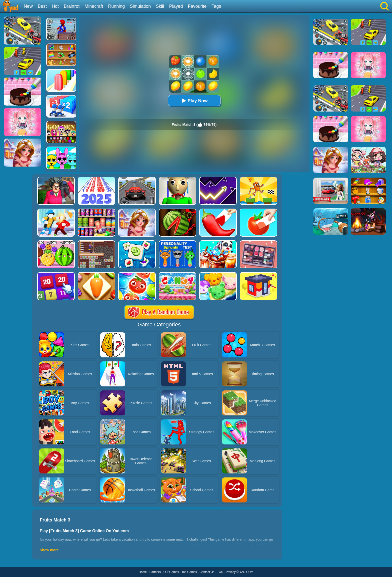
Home (143, 572)
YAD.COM (246, 572)
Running (116, 6)
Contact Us (207, 572)
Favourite (197, 6)
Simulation (140, 6)
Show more (49, 550)
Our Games (171, 572)
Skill (160, 6)
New (28, 6)
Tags (216, 6)
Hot (55, 6)
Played (176, 6)
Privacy (231, 572)
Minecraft (94, 6)
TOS (220, 572)
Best (42, 6)
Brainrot (72, 6)
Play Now (194, 101)
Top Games (189, 572)
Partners (155, 572)
